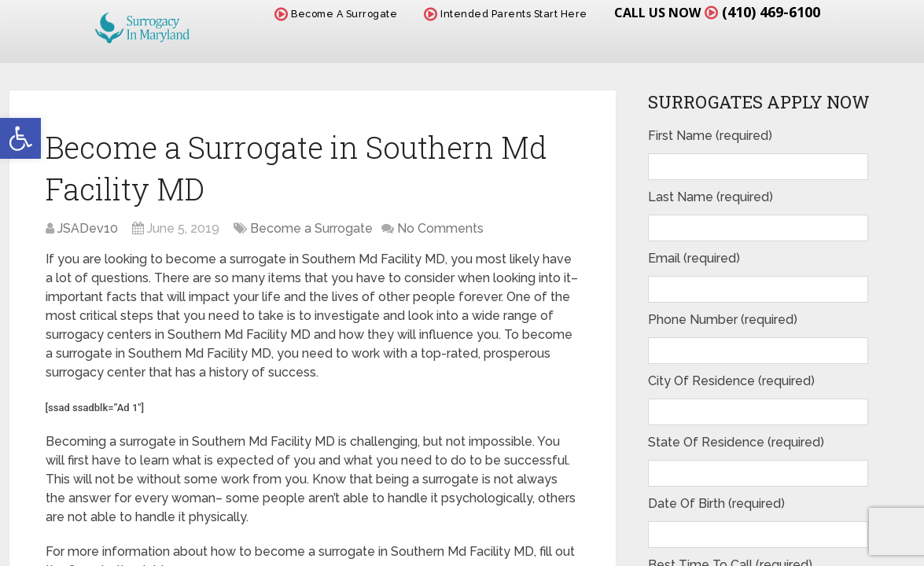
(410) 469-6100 (771, 12)
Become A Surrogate (336, 14)
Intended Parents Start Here (506, 14)
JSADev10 (88, 228)
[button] (20, 138)
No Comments (440, 228)
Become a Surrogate (311, 228)
